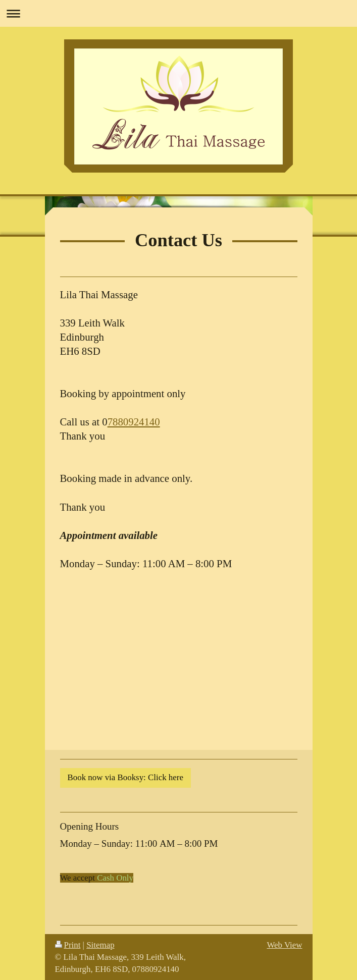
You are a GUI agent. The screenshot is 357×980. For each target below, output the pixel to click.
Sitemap (100, 945)
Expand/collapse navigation (178, 13)
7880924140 (134, 422)
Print (68, 945)
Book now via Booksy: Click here (125, 777)
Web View (284, 945)
